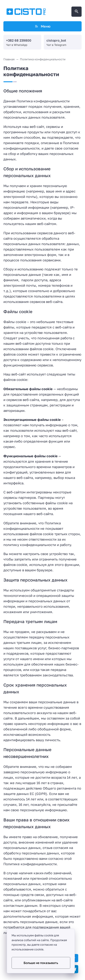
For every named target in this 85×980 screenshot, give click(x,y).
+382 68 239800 (19, 40)
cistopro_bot (56, 40)
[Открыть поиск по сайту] (76, 12)
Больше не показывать (41, 963)
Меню (42, 26)
